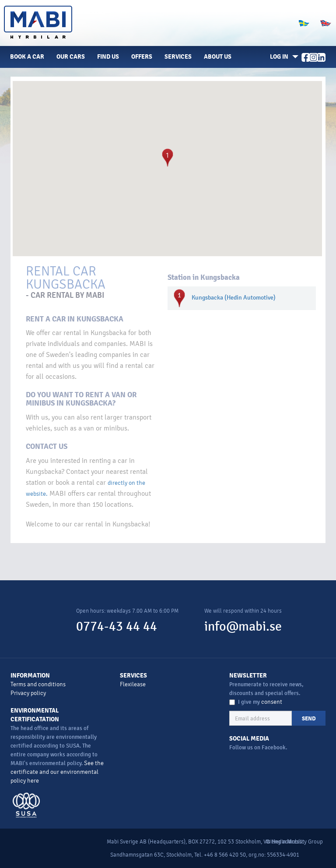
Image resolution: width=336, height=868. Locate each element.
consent (272, 702)
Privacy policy (28, 693)
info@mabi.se (243, 626)
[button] (283, 57)
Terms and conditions (38, 684)
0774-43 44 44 (117, 626)
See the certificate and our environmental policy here (57, 772)
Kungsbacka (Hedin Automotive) (234, 298)
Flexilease (133, 684)
